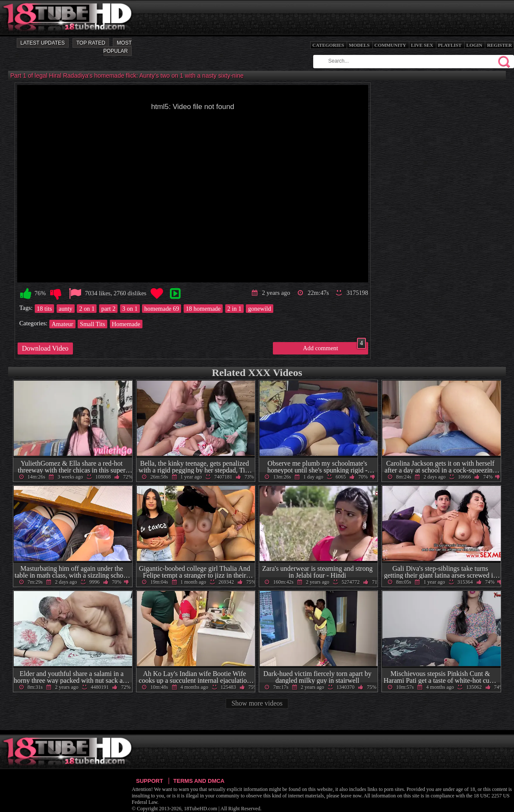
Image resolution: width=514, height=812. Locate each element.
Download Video (45, 348)
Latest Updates (43, 43)
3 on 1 (130, 309)
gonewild (260, 309)
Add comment (334, 347)
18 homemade (203, 309)
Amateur (62, 324)
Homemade (126, 324)
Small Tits (92, 324)
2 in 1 (234, 309)
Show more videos (257, 703)
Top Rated (91, 43)
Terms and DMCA (199, 781)
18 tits (45, 309)
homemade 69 (162, 309)
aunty (66, 309)
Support (150, 781)
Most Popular (118, 47)
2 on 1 (87, 309)
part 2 (108, 309)
